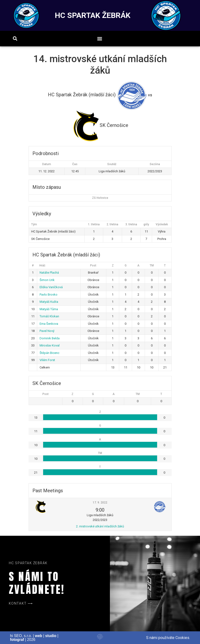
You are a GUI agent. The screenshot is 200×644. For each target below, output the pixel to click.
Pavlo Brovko (49, 295)
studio (51, 636)
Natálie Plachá (49, 273)
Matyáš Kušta (49, 302)
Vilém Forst (47, 360)
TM (152, 265)
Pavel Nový (47, 331)
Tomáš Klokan (49, 316)
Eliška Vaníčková (51, 287)
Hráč (42, 265)
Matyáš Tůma (49, 309)
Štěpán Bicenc (49, 353)
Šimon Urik (47, 280)
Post (93, 265)
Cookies (182, 638)
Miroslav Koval (50, 345)
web (39, 636)
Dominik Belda (50, 338)
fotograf (17, 640)
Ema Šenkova (49, 324)
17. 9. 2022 (100, 503)
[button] (100, 39)
